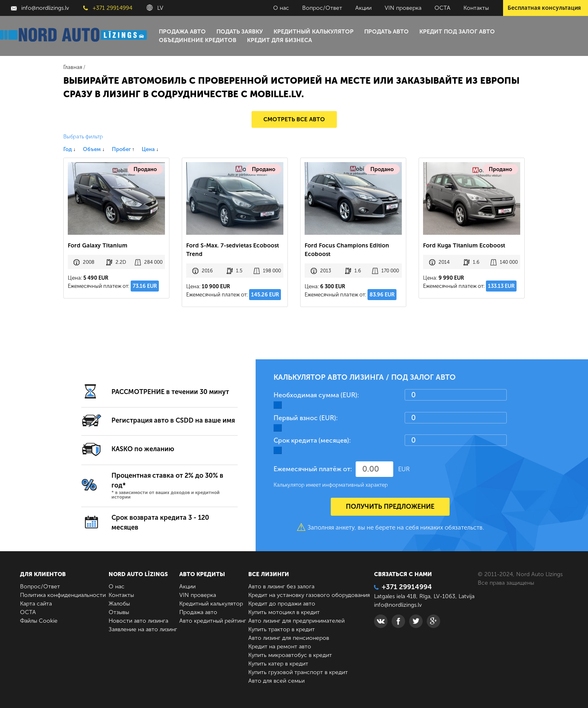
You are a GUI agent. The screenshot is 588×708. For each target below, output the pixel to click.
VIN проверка (403, 8)
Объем (94, 149)
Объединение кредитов (198, 40)
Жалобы (119, 604)
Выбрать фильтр (83, 137)
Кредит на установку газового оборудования (309, 595)
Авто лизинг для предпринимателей (296, 621)
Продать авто (386, 32)
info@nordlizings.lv (40, 8)
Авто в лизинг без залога (281, 587)
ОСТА (442, 8)
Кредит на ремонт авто (280, 647)
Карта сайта (36, 604)
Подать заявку (240, 32)
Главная (73, 67)
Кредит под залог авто (457, 32)
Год (69, 149)
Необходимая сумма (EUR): (316, 395)
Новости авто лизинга (138, 621)
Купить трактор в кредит (282, 629)
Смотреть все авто (294, 119)
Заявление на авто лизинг (143, 629)
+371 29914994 (108, 8)
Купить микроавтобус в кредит (290, 655)
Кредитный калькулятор (314, 32)
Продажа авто (182, 32)
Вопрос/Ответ (322, 8)
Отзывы (119, 612)
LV (155, 8)
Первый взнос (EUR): (306, 418)
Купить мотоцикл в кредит (284, 612)
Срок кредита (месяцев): (312, 440)
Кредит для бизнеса (280, 40)
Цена (150, 149)
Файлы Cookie (39, 621)
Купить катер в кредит (278, 664)
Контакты (476, 8)
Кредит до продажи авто (282, 604)
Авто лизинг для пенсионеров (289, 638)
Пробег (123, 149)
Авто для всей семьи (276, 681)
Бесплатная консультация (544, 8)
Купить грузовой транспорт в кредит (298, 672)
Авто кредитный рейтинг (213, 621)
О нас (281, 8)
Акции (363, 8)
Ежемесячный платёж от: (313, 469)
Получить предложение (390, 507)
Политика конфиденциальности (63, 595)
